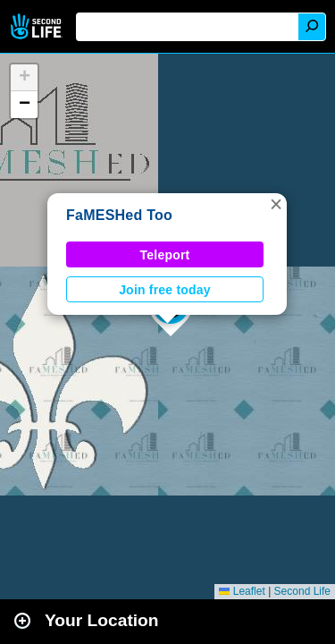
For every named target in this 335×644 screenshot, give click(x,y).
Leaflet (242, 591)
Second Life (38, 26)
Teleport (165, 255)
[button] (276, 204)
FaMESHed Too (119, 215)
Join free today (165, 290)
